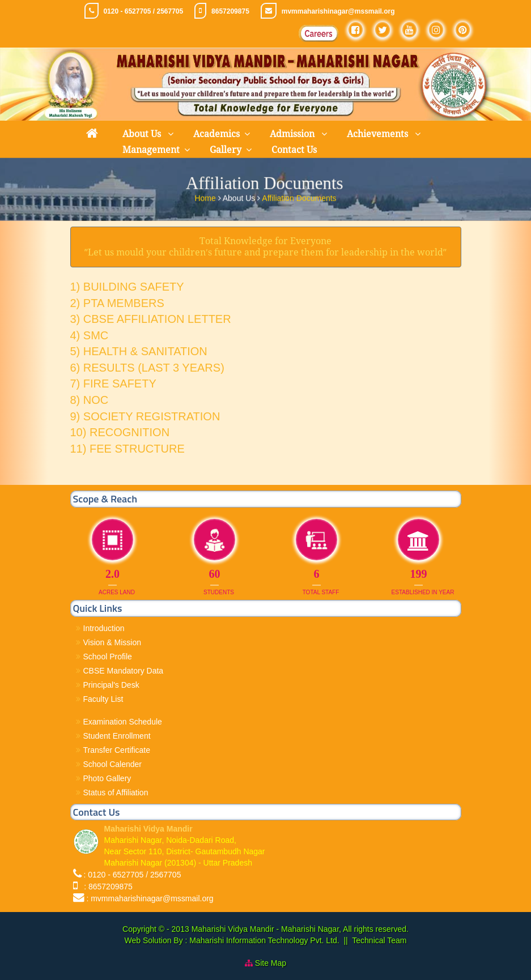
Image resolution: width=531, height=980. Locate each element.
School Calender (113, 764)
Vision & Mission (112, 642)
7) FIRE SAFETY (113, 384)
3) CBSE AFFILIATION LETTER (151, 319)
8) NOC (90, 400)
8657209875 (230, 11)
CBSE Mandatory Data (124, 671)
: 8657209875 (106, 887)
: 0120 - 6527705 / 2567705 (132, 875)
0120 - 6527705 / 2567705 (143, 11)
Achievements (379, 134)
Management (151, 150)
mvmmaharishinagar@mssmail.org (338, 11)
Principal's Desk (111, 685)
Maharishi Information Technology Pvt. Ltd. (263, 940)
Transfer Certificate (117, 750)
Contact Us (294, 150)
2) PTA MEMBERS (117, 303)
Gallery (226, 150)
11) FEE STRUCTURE (128, 449)
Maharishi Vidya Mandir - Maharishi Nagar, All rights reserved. (300, 929)
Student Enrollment (117, 736)
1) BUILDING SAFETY (127, 287)
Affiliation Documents (299, 197)
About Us (143, 134)
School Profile (108, 657)
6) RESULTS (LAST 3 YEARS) (147, 368)
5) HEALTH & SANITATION (139, 351)
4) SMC (90, 335)
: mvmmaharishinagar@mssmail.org (150, 898)
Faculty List (103, 699)
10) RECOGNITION (120, 432)
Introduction (104, 628)
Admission (293, 134)
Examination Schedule (123, 722)
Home (206, 197)
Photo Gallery (107, 778)
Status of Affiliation (116, 792)
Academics (216, 134)
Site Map (271, 963)
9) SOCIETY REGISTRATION (145, 416)
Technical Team (379, 940)
